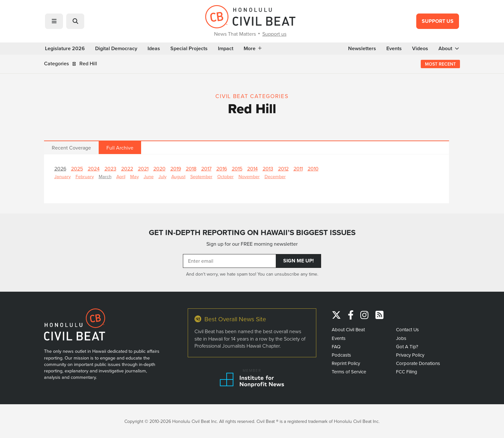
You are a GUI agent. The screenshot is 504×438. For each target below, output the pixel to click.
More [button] (253, 49)
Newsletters (362, 49)
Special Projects (189, 49)
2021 (143, 169)
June (149, 176)
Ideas (154, 49)
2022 (127, 169)
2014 (252, 169)
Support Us (438, 21)
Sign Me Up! (298, 261)
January (63, 176)
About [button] (449, 49)
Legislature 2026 (65, 49)
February (85, 176)
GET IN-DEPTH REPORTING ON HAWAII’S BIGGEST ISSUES (252, 233)
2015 (237, 169)
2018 (191, 169)
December (275, 176)
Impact (226, 49)
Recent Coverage (71, 148)
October (225, 176)
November (249, 176)
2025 (77, 169)
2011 (298, 169)
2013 (268, 169)
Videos (420, 49)
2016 (222, 169)
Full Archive (120, 148)
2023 (110, 169)
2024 (94, 169)
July (162, 176)
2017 (206, 169)
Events (394, 49)
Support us (274, 34)
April (121, 176)
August (178, 176)
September (201, 176)
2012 (283, 169)
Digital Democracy (116, 49)
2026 (60, 169)
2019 (176, 169)
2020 (159, 169)
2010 (313, 169)
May (135, 176)
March (105, 176)
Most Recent (440, 64)
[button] (54, 21)
